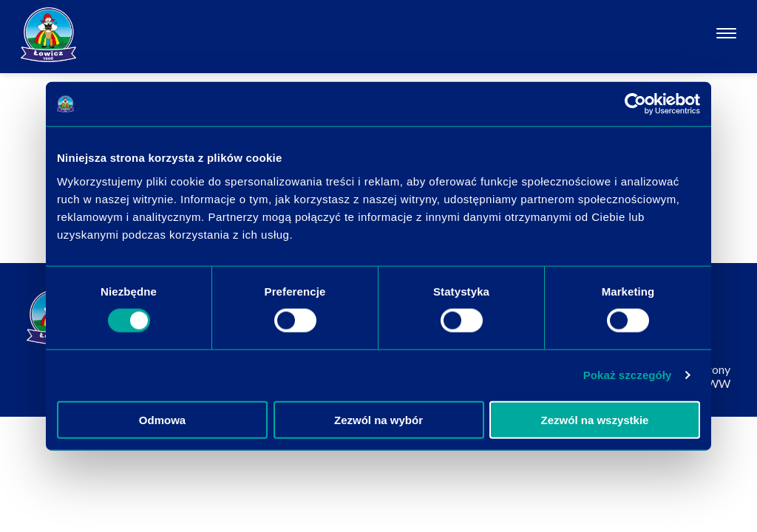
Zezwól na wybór (378, 419)
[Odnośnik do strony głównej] (48, 35)
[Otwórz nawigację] (726, 35)
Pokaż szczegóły (628, 375)
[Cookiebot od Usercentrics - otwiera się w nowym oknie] (635, 104)
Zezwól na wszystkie (595, 419)
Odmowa (162, 419)
